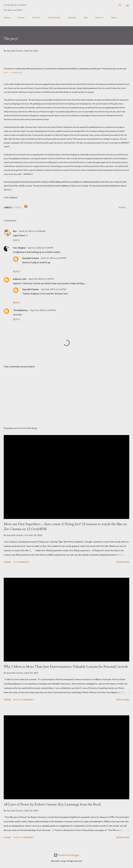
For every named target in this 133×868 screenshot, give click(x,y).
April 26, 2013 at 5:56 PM (54, 289)
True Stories (54, 17)
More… (115, 17)
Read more (123, 562)
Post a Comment (24, 700)
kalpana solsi (20, 279)
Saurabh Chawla (31, 258)
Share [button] (122, 207)
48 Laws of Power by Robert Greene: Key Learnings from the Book (52, 804)
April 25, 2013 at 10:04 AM (32, 231)
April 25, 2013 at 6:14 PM (40, 248)
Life (86, 17)
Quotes (72, 17)
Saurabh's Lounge (15, 5)
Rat (15, 231)
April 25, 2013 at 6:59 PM (54, 258)
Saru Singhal (19, 248)
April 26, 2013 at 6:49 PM (43, 310)
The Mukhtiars (21, 310)
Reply (17, 240)
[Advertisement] (66, 395)
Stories (36, 17)
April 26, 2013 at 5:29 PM (41, 279)
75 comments (21, 562)
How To (99, 17)
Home (7, 17)
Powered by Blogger (67, 855)
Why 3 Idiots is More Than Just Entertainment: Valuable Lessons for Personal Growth (66, 666)
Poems (21, 17)
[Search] (120, 6)
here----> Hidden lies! (13, 73)
